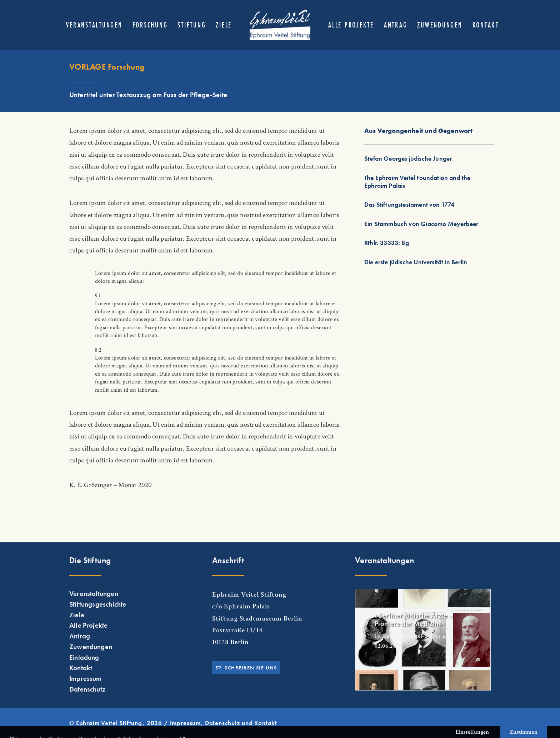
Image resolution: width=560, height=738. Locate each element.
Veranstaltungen (94, 25)
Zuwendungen (440, 25)
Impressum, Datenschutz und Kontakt (224, 723)
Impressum (86, 679)
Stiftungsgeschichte (98, 604)
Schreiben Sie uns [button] (247, 668)
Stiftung (192, 25)
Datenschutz (87, 689)
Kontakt (486, 25)
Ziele (224, 25)
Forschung (150, 25)
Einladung (84, 657)
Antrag (396, 25)
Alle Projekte (351, 25)
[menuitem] (94, 25)
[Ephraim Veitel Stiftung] (280, 25)
